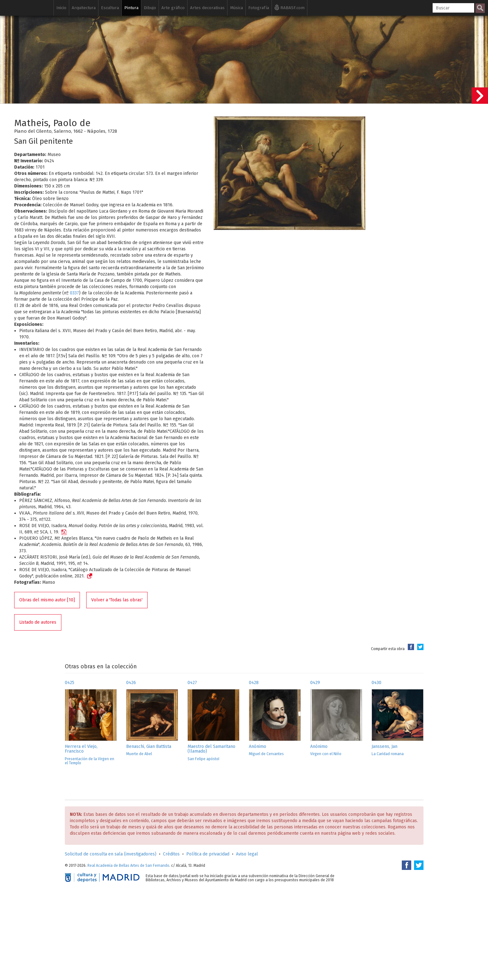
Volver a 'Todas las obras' (117, 600)
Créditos (171, 854)
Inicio (61, 8)
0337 (74, 293)
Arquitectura (84, 8)
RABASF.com (289, 7)
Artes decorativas (207, 8)
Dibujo (150, 8)
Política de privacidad (208, 854)
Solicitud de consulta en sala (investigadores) (111, 854)
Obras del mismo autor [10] (47, 600)
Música (236, 8)
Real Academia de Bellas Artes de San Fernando (128, 866)
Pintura (131, 8)
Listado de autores (38, 622)
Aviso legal (247, 854)
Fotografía (259, 8)
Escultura (110, 8)
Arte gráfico (173, 8)
